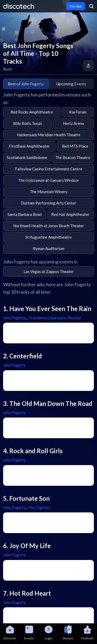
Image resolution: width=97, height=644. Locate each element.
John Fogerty (14, 318)
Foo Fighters (40, 507)
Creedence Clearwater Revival (55, 318)
